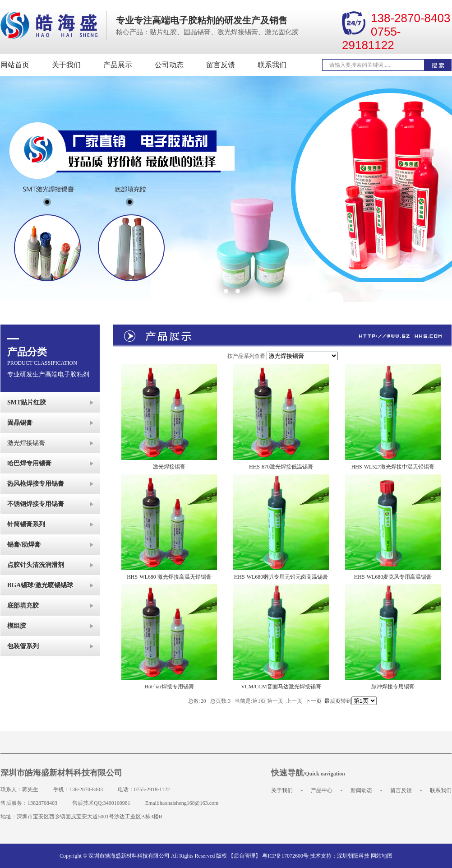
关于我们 (66, 65)
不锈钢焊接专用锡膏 (36, 504)
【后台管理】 (244, 856)
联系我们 (272, 65)
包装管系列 (23, 646)
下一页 (314, 701)
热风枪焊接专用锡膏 (36, 484)
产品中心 (322, 790)
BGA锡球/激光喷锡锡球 (40, 585)
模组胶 (17, 626)
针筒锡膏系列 (26, 524)
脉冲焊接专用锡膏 (393, 687)
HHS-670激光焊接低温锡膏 (281, 467)
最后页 (332, 701)
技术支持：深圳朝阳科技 (340, 856)
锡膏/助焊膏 (24, 545)
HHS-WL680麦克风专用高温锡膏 (393, 577)
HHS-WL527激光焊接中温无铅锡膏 (393, 467)
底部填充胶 (23, 606)
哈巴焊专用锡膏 (29, 463)
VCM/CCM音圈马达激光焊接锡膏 (281, 687)
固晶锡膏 (20, 423)
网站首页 (15, 65)
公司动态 (169, 65)
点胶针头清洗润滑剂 (36, 565)
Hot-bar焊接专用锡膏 (169, 687)
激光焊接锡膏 (26, 443)
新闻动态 (361, 790)
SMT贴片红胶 (27, 402)
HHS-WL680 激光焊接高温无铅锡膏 (169, 577)
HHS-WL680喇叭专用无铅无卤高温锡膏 (281, 577)
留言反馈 (221, 65)
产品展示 (118, 65)
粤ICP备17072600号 (285, 856)
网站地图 (382, 856)
